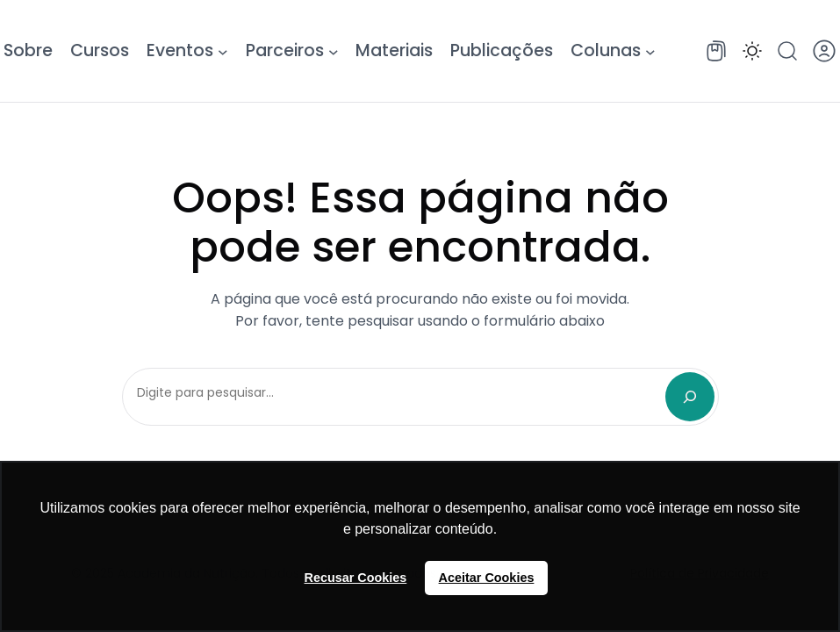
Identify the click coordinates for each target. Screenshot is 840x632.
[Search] (690, 397)
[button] (752, 51)
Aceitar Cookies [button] (487, 578)
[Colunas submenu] (650, 51)
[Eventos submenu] (223, 51)
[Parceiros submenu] (334, 51)
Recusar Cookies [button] (356, 578)
